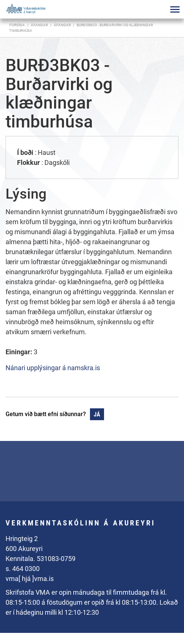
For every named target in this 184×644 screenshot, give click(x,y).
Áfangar (62, 25)
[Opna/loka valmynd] (175, 9)
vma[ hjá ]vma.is (30, 579)
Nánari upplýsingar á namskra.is (53, 368)
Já (97, 414)
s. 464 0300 (23, 569)
